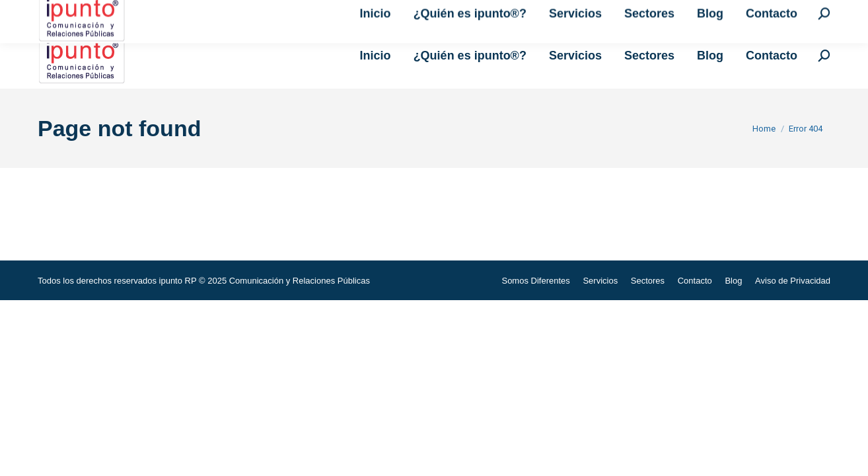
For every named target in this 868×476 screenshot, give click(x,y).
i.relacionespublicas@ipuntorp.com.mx (208, 12)
